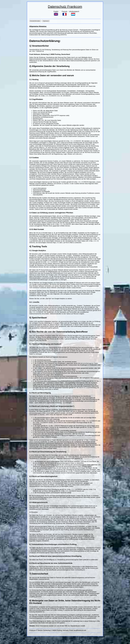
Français (65, 13)
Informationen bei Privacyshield (87, 267)
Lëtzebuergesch (74, 13)
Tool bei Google (42, 296)
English (56, 13)
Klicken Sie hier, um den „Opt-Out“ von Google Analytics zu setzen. (51, 299)
